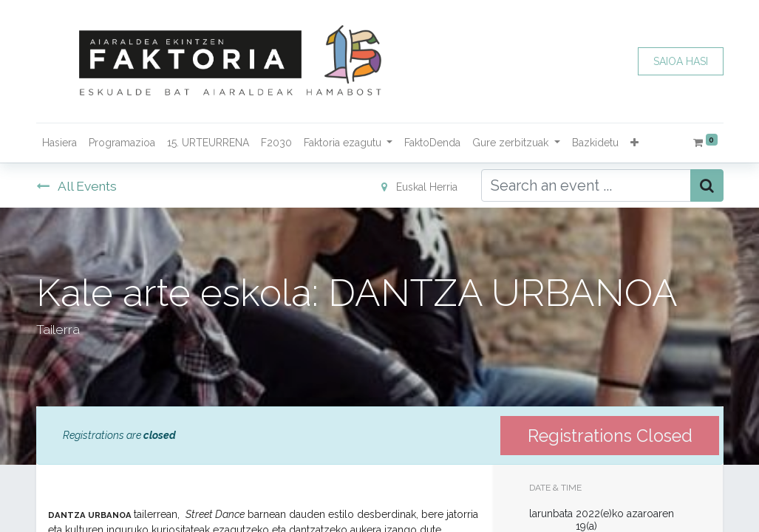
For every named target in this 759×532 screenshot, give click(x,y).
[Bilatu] (707, 185)
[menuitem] (59, 143)
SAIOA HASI (681, 61)
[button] (634, 143)
